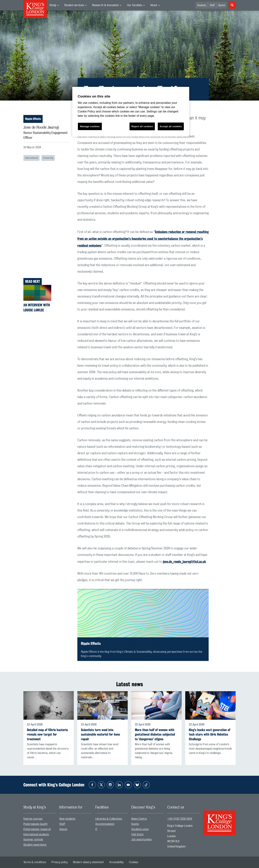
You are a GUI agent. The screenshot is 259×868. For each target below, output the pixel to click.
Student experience (35, 845)
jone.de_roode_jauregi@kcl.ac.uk (184, 561)
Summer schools (33, 840)
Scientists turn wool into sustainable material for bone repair (100, 734)
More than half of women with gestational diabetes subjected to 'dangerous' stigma (155, 734)
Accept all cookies (171, 126)
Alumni (222, 5)
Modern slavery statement (88, 862)
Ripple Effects (33, 119)
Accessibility (116, 862)
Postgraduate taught (35, 824)
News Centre (139, 819)
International (31, 158)
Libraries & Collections (109, 819)
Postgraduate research (37, 829)
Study (53, 5)
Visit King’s (137, 834)
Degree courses (33, 819)
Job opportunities (141, 840)
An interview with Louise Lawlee (37, 308)
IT (96, 829)
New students (67, 819)
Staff (212, 5)
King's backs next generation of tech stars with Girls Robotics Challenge (210, 734)
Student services (74, 5)
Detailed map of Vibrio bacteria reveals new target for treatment (47, 734)
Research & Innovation (105, 5)
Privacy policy (60, 862)
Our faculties (135, 5)
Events (135, 824)
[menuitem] (54, 5)
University (48, 158)
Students (202, 5)
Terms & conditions (35, 862)
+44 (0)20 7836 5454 (180, 819)
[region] (131, 112)
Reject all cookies (142, 126)
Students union (140, 829)
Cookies (134, 862)
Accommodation (105, 824)
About (154, 5)
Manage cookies (90, 126)
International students (36, 834)
